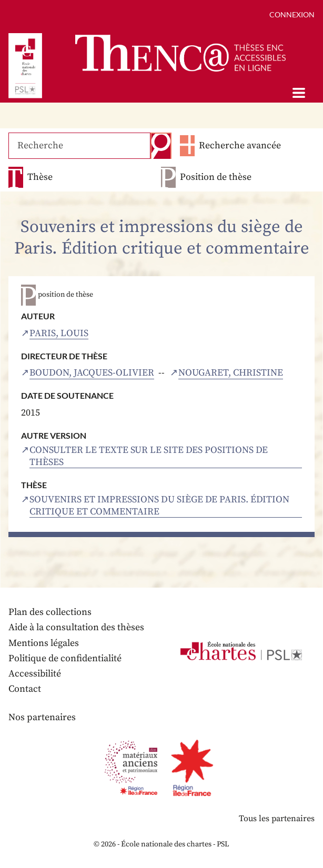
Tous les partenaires (277, 819)
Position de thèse (216, 177)
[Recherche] (79, 146)
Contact (25, 689)
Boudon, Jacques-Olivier (92, 373)
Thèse (40, 177)
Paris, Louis (59, 334)
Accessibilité (35, 674)
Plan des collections (50, 612)
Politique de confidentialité (65, 658)
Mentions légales (44, 643)
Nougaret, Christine (231, 373)
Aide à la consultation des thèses (76, 627)
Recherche (161, 146)
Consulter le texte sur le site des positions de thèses (149, 456)
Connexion (292, 14)
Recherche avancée (240, 145)
